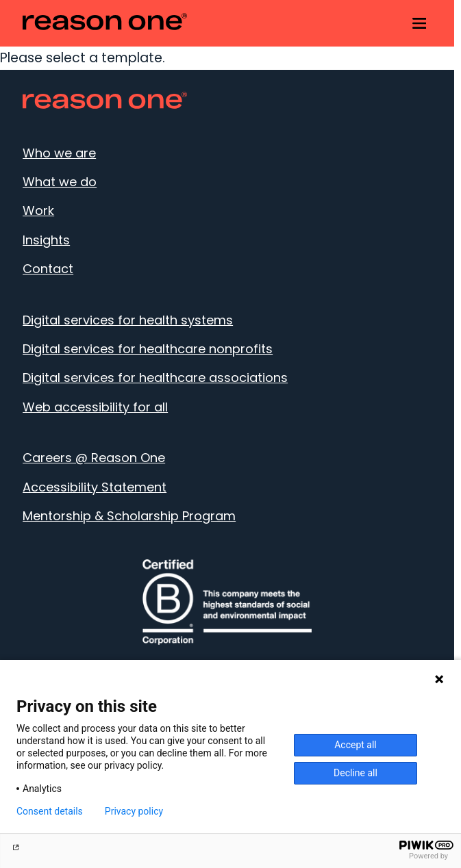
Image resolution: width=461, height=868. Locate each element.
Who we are (59, 153)
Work (38, 210)
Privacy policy (134, 811)
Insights (46, 240)
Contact (48, 269)
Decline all (356, 773)
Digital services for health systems (128, 320)
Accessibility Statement (95, 487)
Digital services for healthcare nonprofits (148, 349)
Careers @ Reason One (94, 458)
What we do (60, 182)
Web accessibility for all (95, 407)
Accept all (356, 745)
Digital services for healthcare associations (155, 378)
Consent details (50, 811)
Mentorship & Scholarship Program (129, 516)
